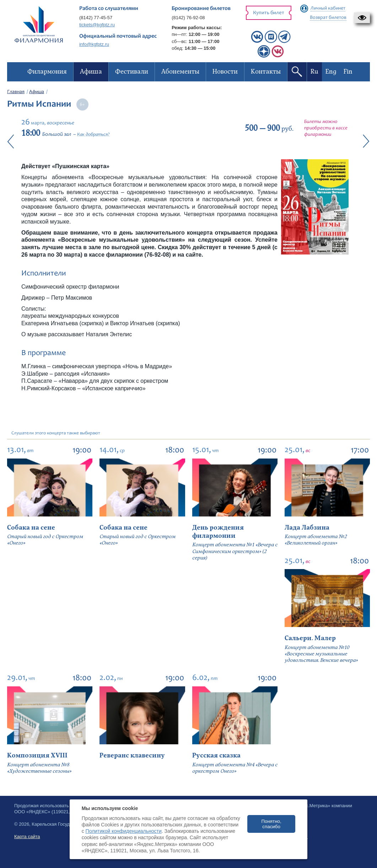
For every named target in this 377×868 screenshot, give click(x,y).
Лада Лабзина (307, 528)
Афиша (37, 92)
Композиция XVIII (37, 756)
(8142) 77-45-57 (96, 18)
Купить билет (269, 13)
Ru (314, 72)
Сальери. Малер (310, 638)
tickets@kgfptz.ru (97, 25)
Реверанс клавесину (132, 756)
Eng (331, 72)
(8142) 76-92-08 (188, 18)
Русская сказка (216, 756)
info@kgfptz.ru (94, 44)
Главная (16, 92)
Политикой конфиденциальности (124, 831)
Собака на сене (31, 528)
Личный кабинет (328, 9)
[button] (362, 18)
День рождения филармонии (218, 532)
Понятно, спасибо (271, 824)
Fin (348, 72)
